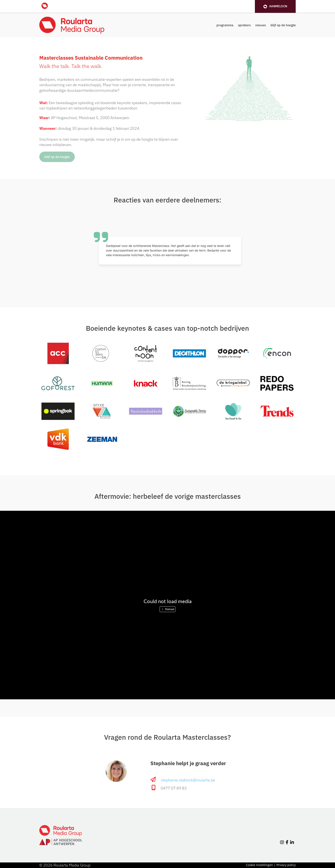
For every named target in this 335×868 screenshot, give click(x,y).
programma (225, 25)
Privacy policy (286, 865)
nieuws (261, 25)
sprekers (244, 25)
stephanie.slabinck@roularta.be (188, 780)
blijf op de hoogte (283, 25)
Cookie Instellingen (259, 865)
